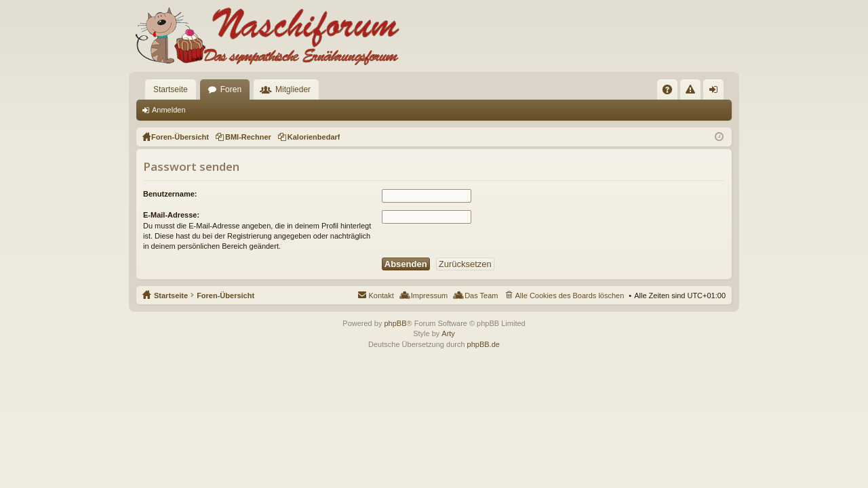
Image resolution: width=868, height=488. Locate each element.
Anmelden (169, 110)
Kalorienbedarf (314, 137)
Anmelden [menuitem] (716, 92)
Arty (448, 333)
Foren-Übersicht (225, 296)
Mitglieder (293, 89)
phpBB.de (484, 344)
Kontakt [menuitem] (381, 296)
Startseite (171, 89)
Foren (231, 89)
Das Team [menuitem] (481, 296)
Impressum (429, 296)
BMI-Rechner (248, 137)
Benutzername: (170, 194)
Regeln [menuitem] (693, 92)
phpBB (395, 323)
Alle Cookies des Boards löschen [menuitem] (570, 296)
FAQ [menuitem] (672, 92)
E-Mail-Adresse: (171, 215)
